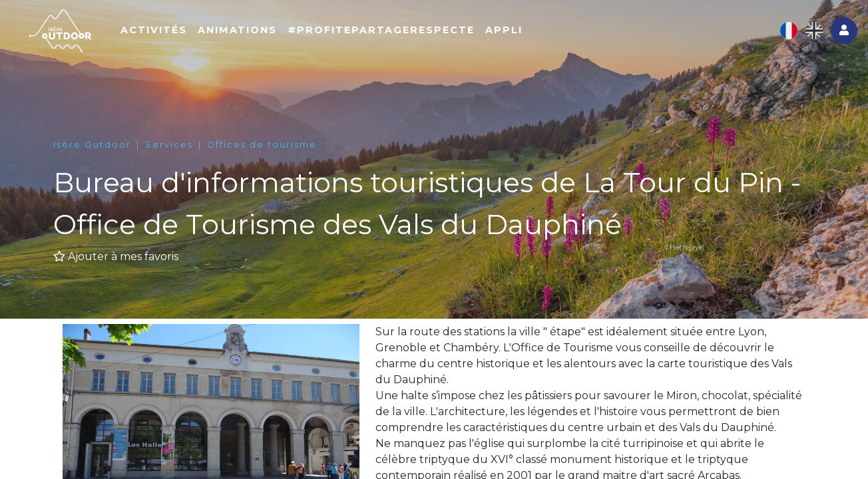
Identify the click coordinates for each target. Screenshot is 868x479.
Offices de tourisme (262, 145)
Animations (299, 38)
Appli (566, 38)
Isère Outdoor (92, 145)
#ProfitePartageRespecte (443, 38)
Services (169, 145)
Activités (216, 38)
